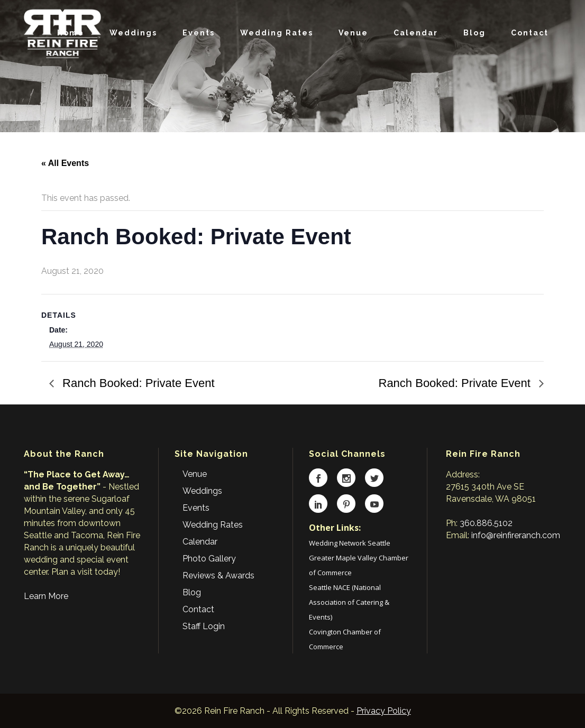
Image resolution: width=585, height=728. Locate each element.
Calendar (200, 542)
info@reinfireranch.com (516, 535)
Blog (192, 592)
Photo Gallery (209, 559)
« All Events (65, 163)
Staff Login (204, 626)
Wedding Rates (213, 525)
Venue (195, 474)
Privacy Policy (384, 711)
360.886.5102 (486, 523)
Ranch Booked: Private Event (137, 383)
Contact (198, 609)
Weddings (202, 491)
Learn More (46, 596)
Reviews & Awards (218, 575)
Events (196, 508)
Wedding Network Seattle (350, 543)
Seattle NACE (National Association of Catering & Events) (349, 602)
